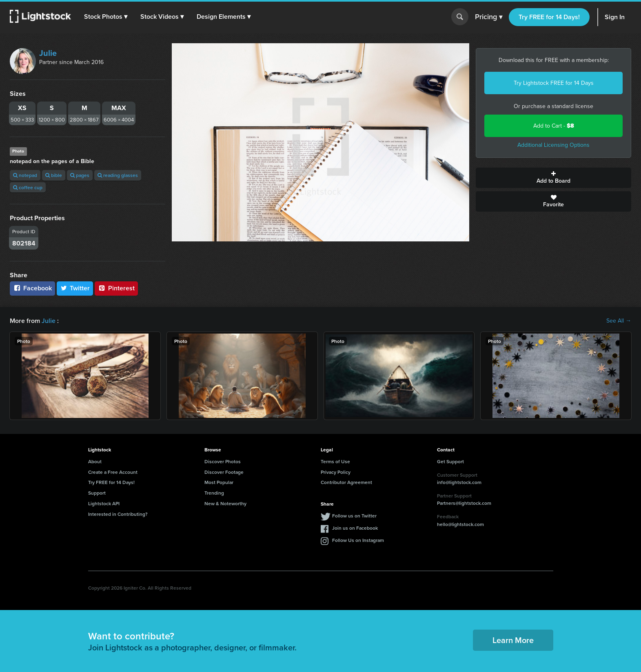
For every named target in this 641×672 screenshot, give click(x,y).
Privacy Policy (336, 472)
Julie (48, 53)
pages (80, 175)
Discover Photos (223, 461)
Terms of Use (335, 461)
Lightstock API (104, 503)
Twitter (75, 288)
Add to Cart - (554, 126)
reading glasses (118, 175)
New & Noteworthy (225, 503)
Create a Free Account (113, 472)
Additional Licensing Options (553, 145)
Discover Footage (224, 472)
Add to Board (553, 178)
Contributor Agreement (346, 482)
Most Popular (219, 482)
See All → (619, 321)
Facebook (32, 288)
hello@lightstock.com (460, 524)
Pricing (489, 17)
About (95, 461)
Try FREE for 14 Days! (549, 17)
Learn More (513, 640)
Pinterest (116, 288)
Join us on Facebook (355, 528)
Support (97, 493)
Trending (214, 493)
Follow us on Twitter (354, 516)
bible (54, 175)
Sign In (615, 17)
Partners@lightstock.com (464, 503)
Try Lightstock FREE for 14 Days (554, 83)
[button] (106, 17)
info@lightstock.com (459, 482)
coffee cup (28, 187)
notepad (25, 175)
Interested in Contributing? (118, 514)
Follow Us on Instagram (358, 540)
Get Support (450, 461)
